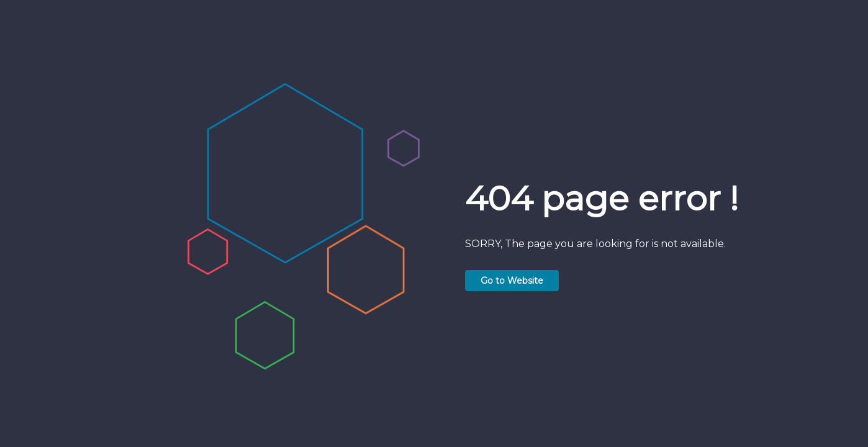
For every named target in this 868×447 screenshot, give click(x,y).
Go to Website (512, 281)
